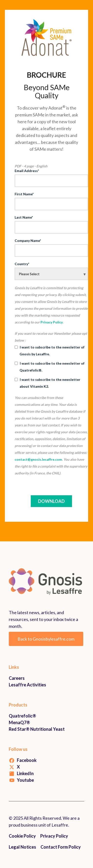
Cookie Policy (22, 836)
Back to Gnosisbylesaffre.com (46, 639)
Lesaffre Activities (27, 685)
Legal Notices (22, 847)
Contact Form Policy (61, 847)
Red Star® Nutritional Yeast (37, 729)
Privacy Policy (52, 322)
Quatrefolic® (22, 716)
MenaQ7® (19, 722)
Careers (17, 678)
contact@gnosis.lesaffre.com (38, 459)
